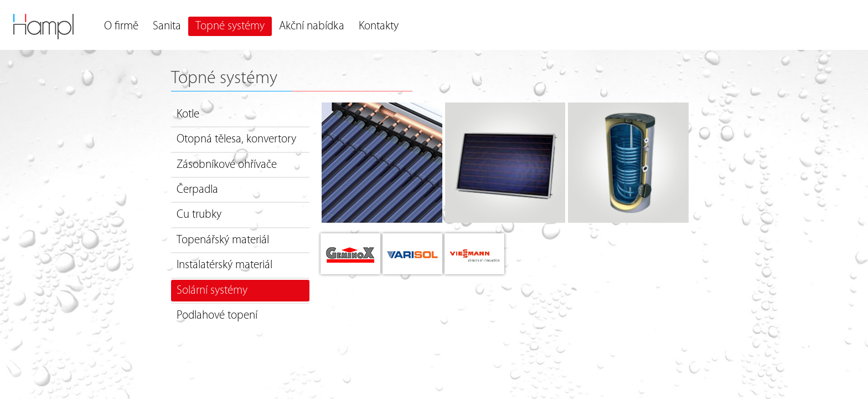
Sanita (167, 26)
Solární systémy (212, 291)
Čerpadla (197, 190)
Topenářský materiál (223, 240)
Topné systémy (230, 26)
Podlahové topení (217, 316)
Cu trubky (199, 215)
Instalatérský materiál (224, 265)
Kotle (188, 114)
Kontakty (379, 26)
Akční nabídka (312, 26)
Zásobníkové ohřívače (227, 165)
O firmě (121, 26)
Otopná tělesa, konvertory (236, 139)
